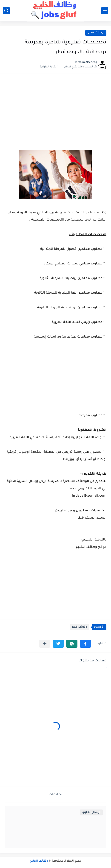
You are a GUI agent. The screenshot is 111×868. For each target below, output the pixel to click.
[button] (85, 644)
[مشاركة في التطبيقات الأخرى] (45, 644)
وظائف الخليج (39, 861)
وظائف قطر (96, 33)
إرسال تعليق (91, 812)
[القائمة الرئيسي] (105, 11)
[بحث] (6, 11)
